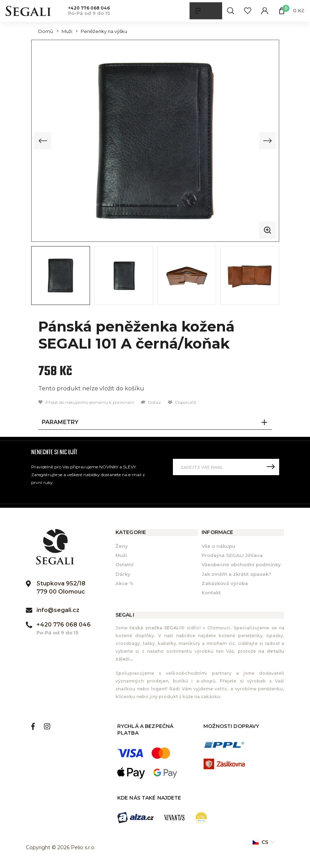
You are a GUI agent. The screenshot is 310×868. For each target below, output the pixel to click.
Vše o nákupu (218, 545)
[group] (155, 140)
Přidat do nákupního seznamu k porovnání (86, 402)
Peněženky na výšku (104, 31)
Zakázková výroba (225, 583)
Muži (67, 31)
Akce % (125, 583)
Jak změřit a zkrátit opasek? (236, 573)
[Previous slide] (43, 140)
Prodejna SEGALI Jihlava (232, 555)
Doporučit (182, 402)
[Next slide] (267, 140)
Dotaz (151, 402)
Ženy (122, 545)
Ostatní (125, 564)
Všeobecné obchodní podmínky (241, 564)
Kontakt (211, 592)
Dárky (123, 573)
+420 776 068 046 (89, 8)
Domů (46, 31)
